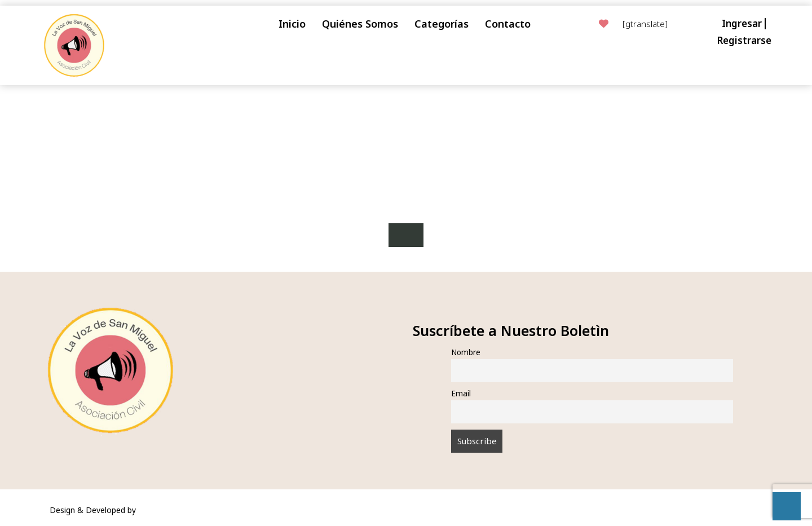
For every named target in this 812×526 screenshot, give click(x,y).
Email (461, 394)
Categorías (442, 24)
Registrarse (744, 40)
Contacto (508, 24)
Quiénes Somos (360, 24)
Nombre (466, 352)
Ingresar (742, 23)
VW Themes (159, 510)
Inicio (292, 24)
